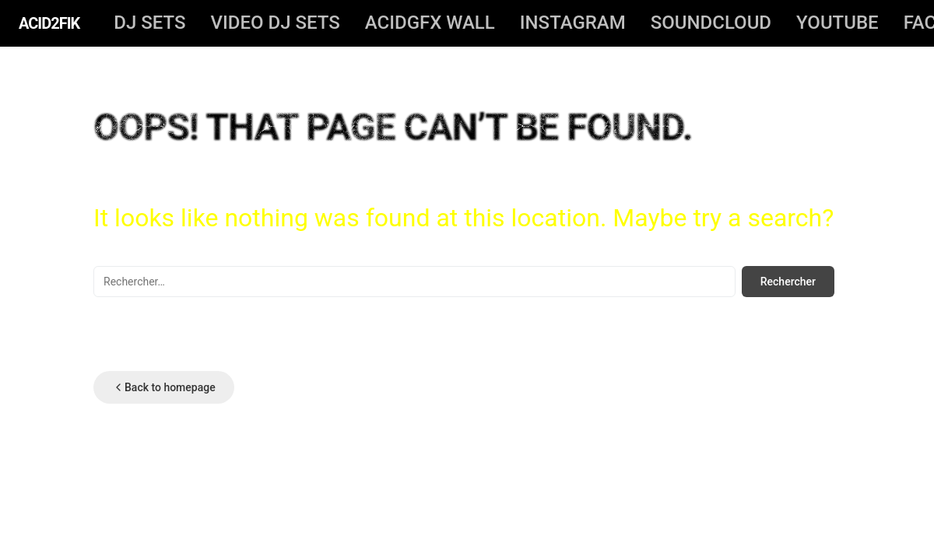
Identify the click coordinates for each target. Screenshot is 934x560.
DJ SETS (149, 23)
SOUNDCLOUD (711, 23)
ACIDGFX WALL (430, 23)
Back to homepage (164, 387)
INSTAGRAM (573, 23)
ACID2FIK (49, 23)
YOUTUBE (837, 23)
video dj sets (275, 23)
